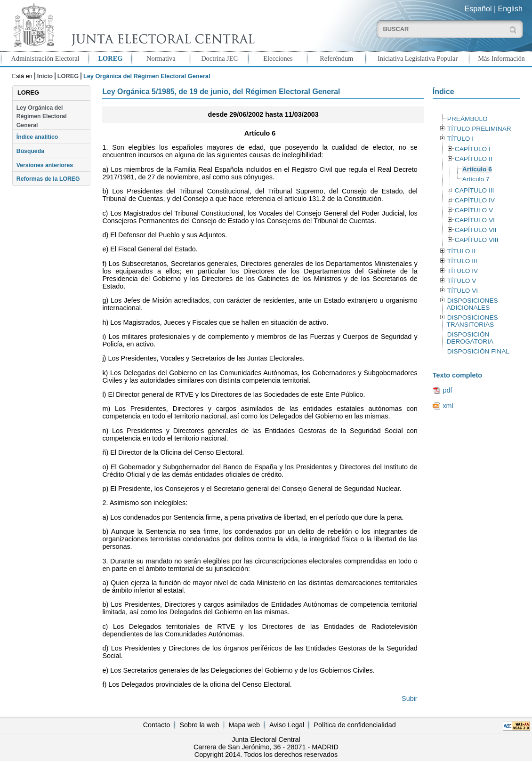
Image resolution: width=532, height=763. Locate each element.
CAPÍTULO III (474, 190)
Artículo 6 (477, 169)
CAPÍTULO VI (475, 220)
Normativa (161, 58)
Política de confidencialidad (355, 725)
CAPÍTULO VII (476, 230)
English (510, 9)
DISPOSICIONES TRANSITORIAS (472, 321)
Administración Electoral (45, 58)
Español (478, 9)
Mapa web (244, 725)
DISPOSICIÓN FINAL (478, 351)
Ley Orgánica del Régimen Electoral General (42, 116)
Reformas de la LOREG (48, 179)
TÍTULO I (460, 139)
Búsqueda (30, 151)
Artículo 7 (476, 179)
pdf (447, 390)
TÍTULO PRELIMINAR (479, 129)
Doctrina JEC (219, 58)
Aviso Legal (287, 725)
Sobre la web (199, 725)
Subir (410, 699)
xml (448, 406)
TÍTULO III (462, 261)
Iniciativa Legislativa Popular (418, 58)
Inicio (45, 76)
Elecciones (278, 58)
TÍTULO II (461, 251)
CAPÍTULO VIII (477, 240)
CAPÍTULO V (474, 210)
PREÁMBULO (468, 119)
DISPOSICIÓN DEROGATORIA (470, 338)
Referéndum (336, 58)
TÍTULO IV (463, 271)
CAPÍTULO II (474, 159)
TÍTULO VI (463, 291)
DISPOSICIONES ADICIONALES (472, 304)
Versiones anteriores (45, 165)
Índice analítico (37, 137)
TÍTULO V (462, 281)
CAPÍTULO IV (475, 200)
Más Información (501, 58)
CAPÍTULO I (473, 149)
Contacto (157, 725)
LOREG (111, 58)
